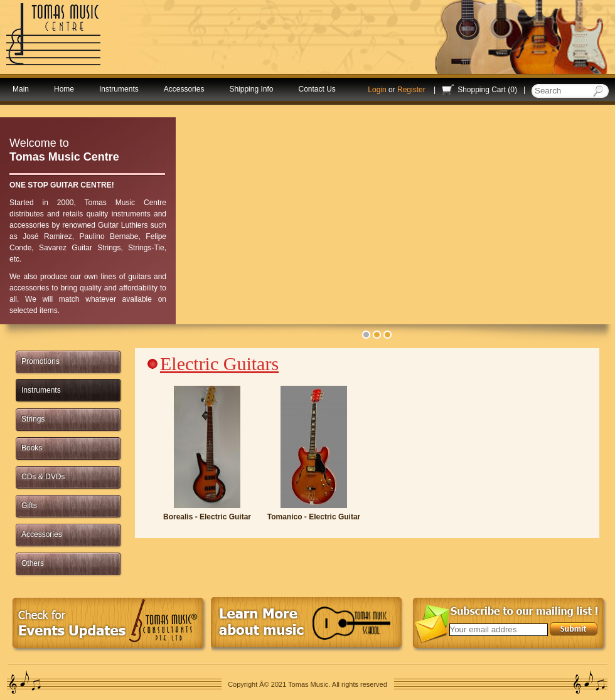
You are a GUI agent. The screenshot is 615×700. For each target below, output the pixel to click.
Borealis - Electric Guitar (207, 517)
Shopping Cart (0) (487, 90)
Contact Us (317, 89)
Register (411, 90)
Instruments (119, 89)
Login (377, 90)
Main (21, 89)
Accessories (184, 89)
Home (64, 89)
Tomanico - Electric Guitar (314, 517)
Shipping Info (251, 89)
